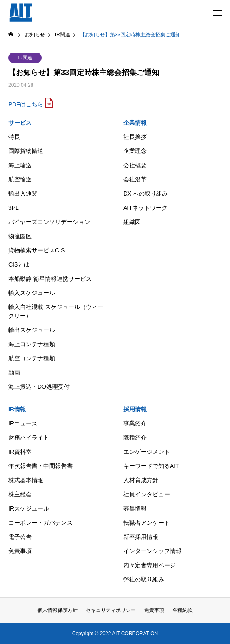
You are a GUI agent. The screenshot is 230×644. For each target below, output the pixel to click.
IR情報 (17, 409)
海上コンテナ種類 (32, 344)
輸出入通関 (23, 194)
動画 (14, 372)
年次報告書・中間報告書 (40, 466)
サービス (20, 123)
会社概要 (135, 165)
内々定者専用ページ (150, 565)
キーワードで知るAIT (151, 466)
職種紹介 (135, 438)
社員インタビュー (147, 494)
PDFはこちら (26, 104)
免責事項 (20, 551)
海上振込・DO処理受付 (39, 387)
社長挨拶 (135, 137)
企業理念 (135, 151)
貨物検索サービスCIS (36, 250)
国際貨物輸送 (26, 151)
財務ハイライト (29, 438)
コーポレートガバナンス (40, 523)
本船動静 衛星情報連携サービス (50, 279)
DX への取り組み (146, 194)
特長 (14, 137)
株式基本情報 (26, 480)
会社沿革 (135, 179)
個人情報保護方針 (57, 610)
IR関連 (25, 58)
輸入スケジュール (32, 293)
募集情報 (135, 508)
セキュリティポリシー (111, 610)
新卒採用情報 (141, 537)
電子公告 (20, 537)
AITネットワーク (145, 208)
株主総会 (20, 494)
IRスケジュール (29, 508)
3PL (14, 208)
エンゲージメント (147, 452)
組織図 (132, 222)
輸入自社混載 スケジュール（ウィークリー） (56, 311)
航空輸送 (20, 179)
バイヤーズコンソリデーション (49, 222)
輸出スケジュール (32, 330)
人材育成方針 (141, 480)
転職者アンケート (147, 523)
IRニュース (23, 423)
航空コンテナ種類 (32, 358)
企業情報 (135, 123)
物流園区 (20, 236)
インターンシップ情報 (152, 551)
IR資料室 (20, 452)
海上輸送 (20, 165)
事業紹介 (135, 423)
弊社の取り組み (144, 579)
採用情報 (135, 409)
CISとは (19, 264)
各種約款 (182, 610)
